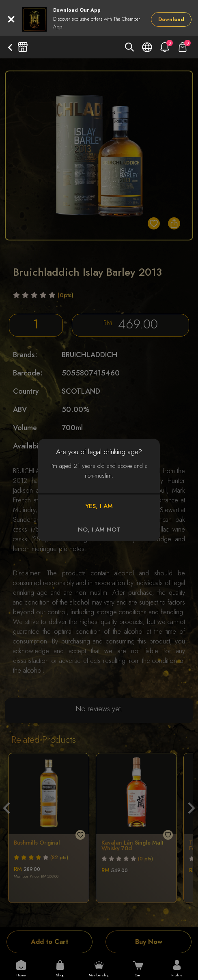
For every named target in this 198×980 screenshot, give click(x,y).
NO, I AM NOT (99, 530)
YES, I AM (99, 506)
